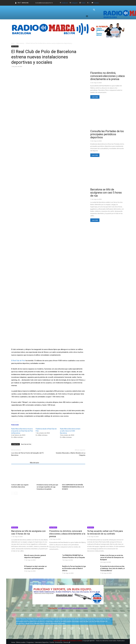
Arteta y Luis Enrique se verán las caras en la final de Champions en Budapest (112, 557)
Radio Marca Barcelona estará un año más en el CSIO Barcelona (70, 431)
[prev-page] (13, 493)
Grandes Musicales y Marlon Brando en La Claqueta (71, 454)
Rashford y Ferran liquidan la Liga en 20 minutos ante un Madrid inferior (74, 568)
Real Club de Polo (26, 444)
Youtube (96, 3)
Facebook (65, 3)
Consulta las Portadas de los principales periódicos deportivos (107, 134)
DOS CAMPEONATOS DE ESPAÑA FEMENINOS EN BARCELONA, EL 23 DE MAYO (73, 487)
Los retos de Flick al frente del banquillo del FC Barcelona (28, 454)
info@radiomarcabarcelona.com (73, 608)
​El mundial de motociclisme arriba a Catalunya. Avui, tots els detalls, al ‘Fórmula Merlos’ (112, 568)
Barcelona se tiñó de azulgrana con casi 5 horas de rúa (106, 193)
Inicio (13, 43)
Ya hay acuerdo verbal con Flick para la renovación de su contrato (105, 532)
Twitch (83, 3)
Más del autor (35, 463)
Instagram (75, 3)
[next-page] (16, 493)
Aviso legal (57, 641)
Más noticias (20, 43)
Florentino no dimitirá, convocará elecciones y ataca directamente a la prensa (107, 76)
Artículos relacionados (20, 463)
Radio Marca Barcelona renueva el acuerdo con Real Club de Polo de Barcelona (22, 431)
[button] (94, 10)
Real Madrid (53, 527)
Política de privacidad (68, 641)
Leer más (95, 97)
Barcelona (15, 527)
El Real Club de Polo (18, 361)
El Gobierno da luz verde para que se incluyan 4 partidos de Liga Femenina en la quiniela (47, 487)
